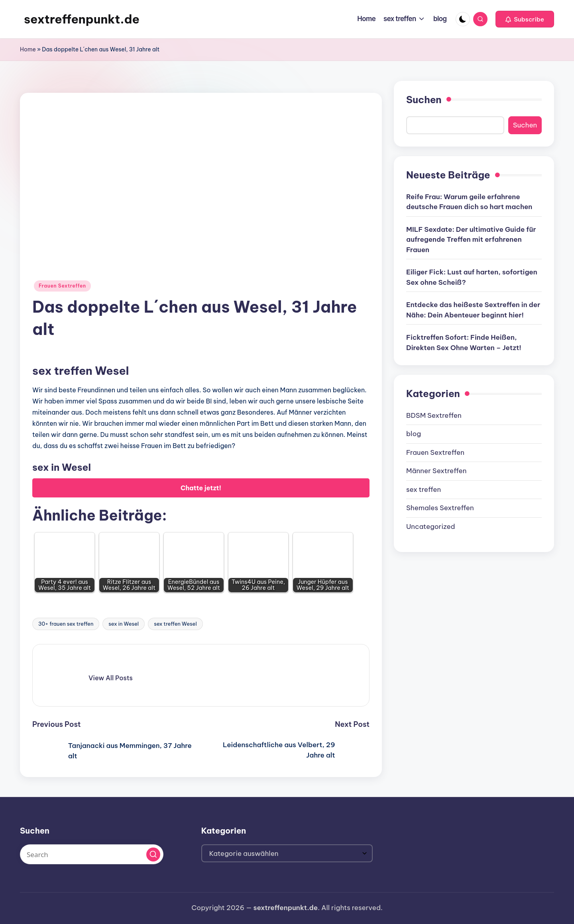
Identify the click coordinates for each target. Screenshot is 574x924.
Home (28, 49)
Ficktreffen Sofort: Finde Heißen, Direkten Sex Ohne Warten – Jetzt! (464, 343)
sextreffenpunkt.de (82, 19)
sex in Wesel (124, 624)
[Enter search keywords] (92, 854)
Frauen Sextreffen (62, 286)
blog (414, 434)
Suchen (424, 100)
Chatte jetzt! (201, 488)
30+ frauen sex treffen (66, 624)
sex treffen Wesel (175, 624)
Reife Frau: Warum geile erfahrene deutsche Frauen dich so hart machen (469, 202)
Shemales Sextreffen (440, 508)
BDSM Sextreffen (434, 415)
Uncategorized (431, 527)
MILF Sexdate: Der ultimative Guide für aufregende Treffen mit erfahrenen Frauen (471, 240)
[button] (525, 19)
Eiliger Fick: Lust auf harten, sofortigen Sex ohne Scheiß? (472, 277)
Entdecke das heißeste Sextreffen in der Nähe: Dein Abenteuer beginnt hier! (473, 310)
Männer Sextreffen (436, 471)
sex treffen (424, 489)
